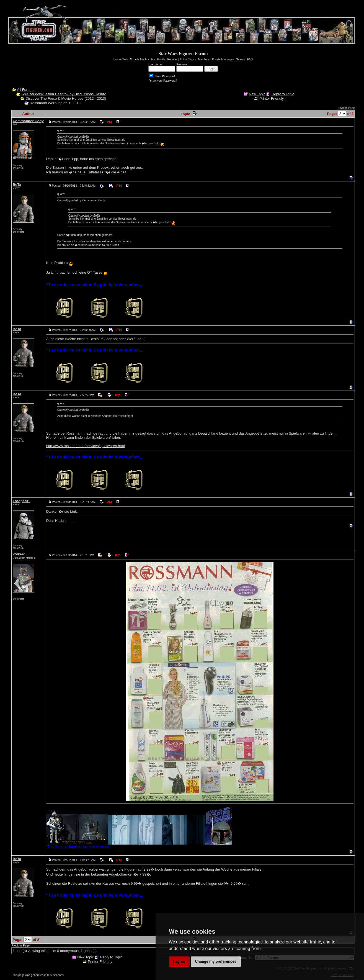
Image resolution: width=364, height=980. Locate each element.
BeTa (17, 185)
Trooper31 (21, 501)
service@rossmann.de (112, 140)
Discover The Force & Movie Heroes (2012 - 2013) (66, 98)
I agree (179, 961)
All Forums (26, 90)
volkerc (19, 554)
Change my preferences (216, 961)
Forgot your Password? (163, 81)
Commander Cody (28, 121)
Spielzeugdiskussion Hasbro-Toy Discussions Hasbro (64, 94)
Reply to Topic (283, 94)
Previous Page (346, 108)
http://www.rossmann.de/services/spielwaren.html (86, 446)
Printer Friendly (272, 98)
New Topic (257, 94)
